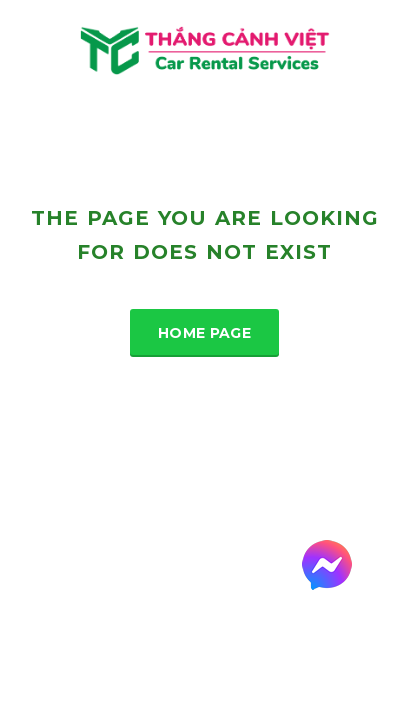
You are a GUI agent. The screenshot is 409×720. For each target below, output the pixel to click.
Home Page (204, 333)
